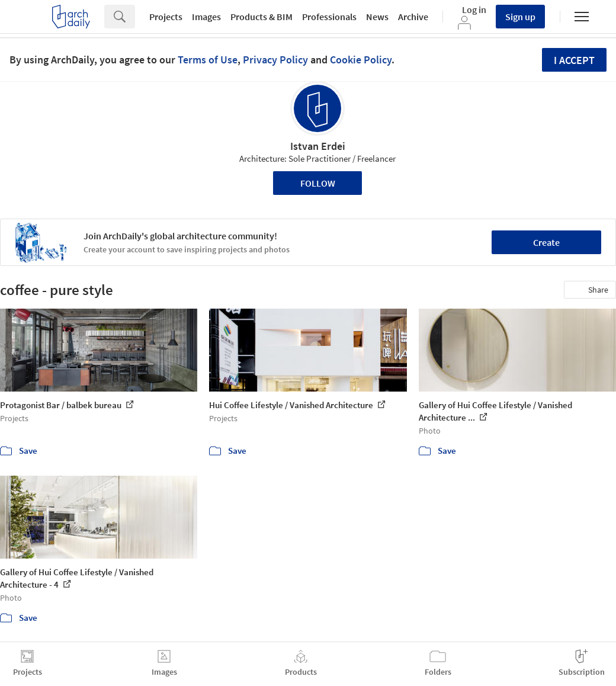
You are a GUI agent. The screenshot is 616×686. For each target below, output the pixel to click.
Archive (413, 17)
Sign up (520, 17)
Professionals (329, 17)
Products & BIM (262, 17)
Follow (318, 183)
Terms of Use (208, 60)
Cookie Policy (361, 60)
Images (206, 17)
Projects (166, 17)
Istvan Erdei (318, 146)
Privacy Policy (275, 60)
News (377, 17)
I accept (574, 60)
